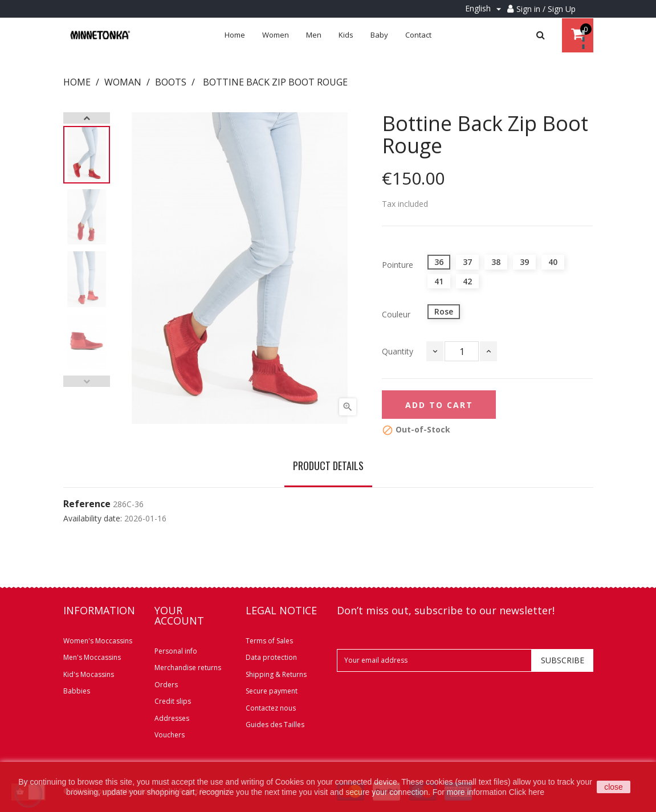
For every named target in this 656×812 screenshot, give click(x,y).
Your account (179, 615)
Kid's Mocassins (89, 674)
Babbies (77, 691)
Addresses (172, 718)
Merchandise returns (188, 668)
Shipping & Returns (276, 674)
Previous (87, 381)
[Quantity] (462, 351)
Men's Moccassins (92, 657)
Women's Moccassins (98, 641)
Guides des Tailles (275, 725)
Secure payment (272, 691)
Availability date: (93, 519)
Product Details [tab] (328, 466)
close (614, 787)
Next (87, 118)
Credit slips (173, 701)
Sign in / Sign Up (546, 9)
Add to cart (439, 405)
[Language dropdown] (485, 9)
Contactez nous (271, 708)
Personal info (176, 651)
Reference (87, 504)
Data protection (271, 657)
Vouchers (170, 735)
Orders (166, 685)
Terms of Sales (269, 641)
